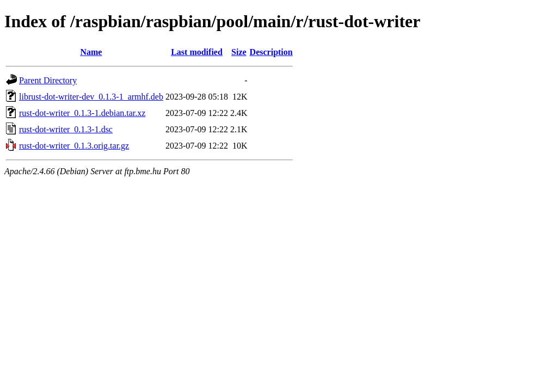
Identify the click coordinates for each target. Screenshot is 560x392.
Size (239, 52)
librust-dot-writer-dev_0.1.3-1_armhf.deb (91, 97)
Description (271, 52)
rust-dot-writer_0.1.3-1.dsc (66, 129)
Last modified (197, 52)
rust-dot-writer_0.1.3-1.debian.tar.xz (82, 113)
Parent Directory (48, 80)
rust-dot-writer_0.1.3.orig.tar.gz (74, 146)
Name (91, 52)
